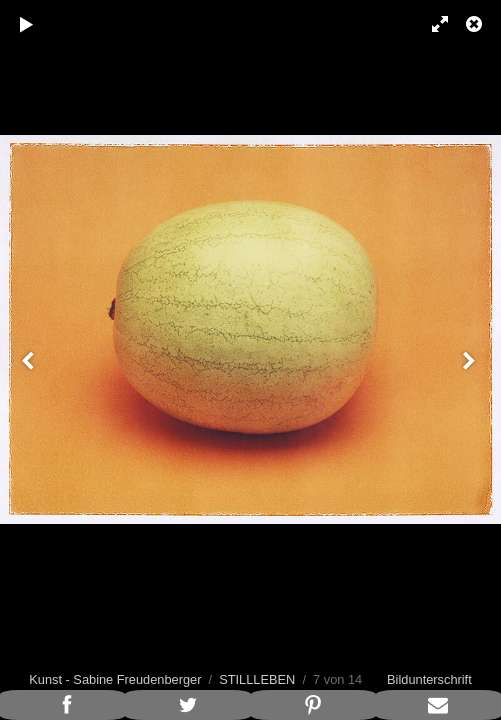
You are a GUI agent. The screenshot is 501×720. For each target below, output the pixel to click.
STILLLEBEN (257, 679)
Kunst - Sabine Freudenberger (115, 679)
